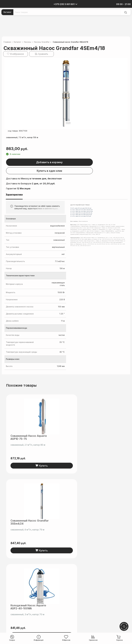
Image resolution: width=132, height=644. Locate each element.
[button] (124, 61)
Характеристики (14, 194)
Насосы (27, 42)
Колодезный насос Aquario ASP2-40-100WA (28, 522)
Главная (7, 42)
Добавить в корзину (68, 162)
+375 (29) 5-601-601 (66, 603)
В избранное (17, 54)
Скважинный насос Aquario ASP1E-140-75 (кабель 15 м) (91, 522)
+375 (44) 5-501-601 (66, 605)
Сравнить (43, 54)
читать (76, 592)
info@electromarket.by (66, 607)
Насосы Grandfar (42, 42)
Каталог (7, 12)
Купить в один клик (68, 171)
